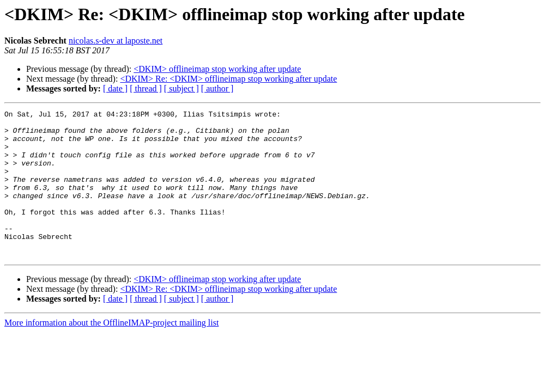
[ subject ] (181, 88)
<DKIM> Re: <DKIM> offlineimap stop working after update (228, 79)
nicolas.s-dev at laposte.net (116, 41)
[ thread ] (146, 88)
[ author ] (217, 88)
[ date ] (115, 88)
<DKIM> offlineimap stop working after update (217, 69)
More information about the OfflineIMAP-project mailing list (111, 352)
